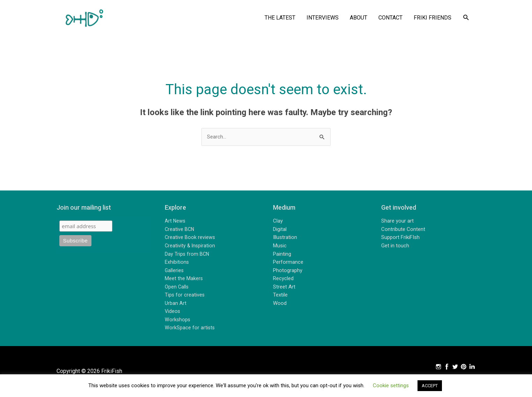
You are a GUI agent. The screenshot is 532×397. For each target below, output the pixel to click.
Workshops (178, 321)
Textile (280, 296)
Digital (280, 230)
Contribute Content (403, 230)
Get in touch (395, 247)
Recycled (283, 280)
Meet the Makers (184, 280)
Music (280, 247)
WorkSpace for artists (190, 329)
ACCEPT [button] (430, 386)
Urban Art (176, 304)
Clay (278, 222)
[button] (466, 18)
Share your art (397, 222)
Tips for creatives (185, 296)
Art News (175, 222)
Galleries (175, 271)
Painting (282, 255)
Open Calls (177, 288)
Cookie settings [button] (391, 385)
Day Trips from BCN (187, 255)
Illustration (285, 239)
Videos (173, 313)
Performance (288, 263)
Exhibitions (177, 263)
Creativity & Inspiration (191, 247)
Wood (280, 304)
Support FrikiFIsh (400, 239)
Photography (288, 271)
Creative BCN (180, 230)
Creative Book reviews (190, 239)
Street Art (284, 288)
